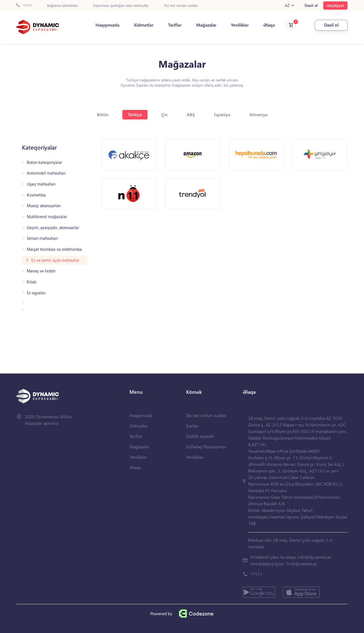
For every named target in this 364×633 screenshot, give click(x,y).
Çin (164, 114)
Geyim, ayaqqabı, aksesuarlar (53, 228)
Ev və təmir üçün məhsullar (55, 260)
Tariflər (175, 25)
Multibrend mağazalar (47, 217)
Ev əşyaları (36, 293)
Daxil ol (311, 5)
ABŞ (191, 114)
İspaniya (222, 114)
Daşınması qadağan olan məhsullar (121, 6)
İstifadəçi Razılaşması (206, 447)
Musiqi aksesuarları (44, 206)
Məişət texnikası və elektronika (54, 249)
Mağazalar (206, 25)
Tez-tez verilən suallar (181, 6)
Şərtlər (192, 426)
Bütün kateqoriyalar (44, 162)
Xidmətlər (144, 25)
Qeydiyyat (335, 5)
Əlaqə (269, 25)
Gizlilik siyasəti (200, 436)
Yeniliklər (240, 25)
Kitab (32, 282)
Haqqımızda (107, 25)
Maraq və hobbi (41, 271)
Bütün (103, 114)
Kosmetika (36, 195)
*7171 (24, 6)
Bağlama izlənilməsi (63, 6)
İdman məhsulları (42, 238)
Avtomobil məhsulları (46, 173)
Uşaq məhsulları (41, 184)
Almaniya (258, 114)
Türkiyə (135, 114)
